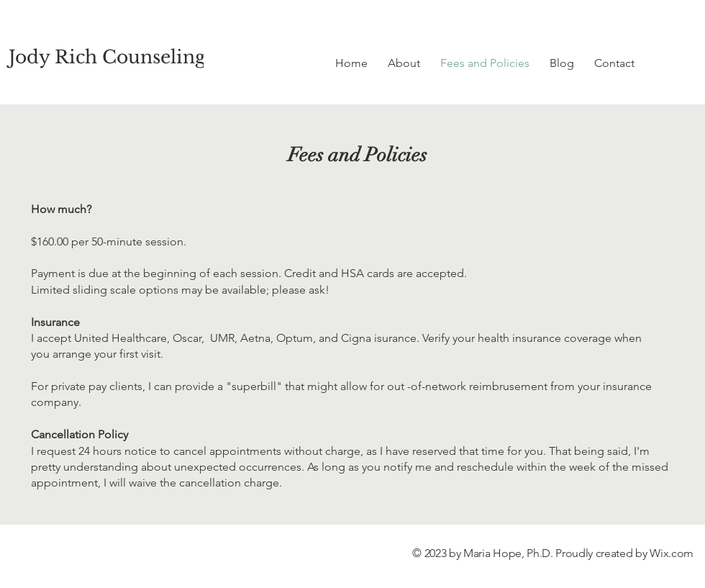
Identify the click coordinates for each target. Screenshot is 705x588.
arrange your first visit (106, 354)
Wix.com (672, 553)
